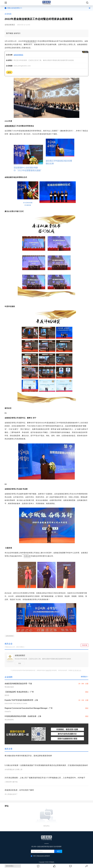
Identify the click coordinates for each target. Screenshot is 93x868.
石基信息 (27, 556)
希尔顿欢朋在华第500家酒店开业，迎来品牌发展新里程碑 (28, 756)
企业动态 (8, 14)
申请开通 (84, 645)
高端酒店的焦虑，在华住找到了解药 (19, 790)
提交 (58, 851)
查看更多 (85, 677)
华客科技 (25, 553)
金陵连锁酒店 (31, 41)
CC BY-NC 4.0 (77, 670)
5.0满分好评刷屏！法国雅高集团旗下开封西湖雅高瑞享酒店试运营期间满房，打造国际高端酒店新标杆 (46, 765)
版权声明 (49, 670)
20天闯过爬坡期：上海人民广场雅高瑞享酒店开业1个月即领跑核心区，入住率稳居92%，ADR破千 (45, 778)
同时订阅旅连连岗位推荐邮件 (40, 856)
